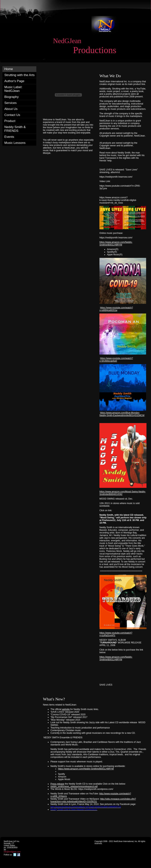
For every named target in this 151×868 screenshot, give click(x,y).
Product (10, 121)
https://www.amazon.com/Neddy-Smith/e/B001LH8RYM (116, 243)
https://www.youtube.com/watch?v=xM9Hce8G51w (116, 309)
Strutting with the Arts (19, 75)
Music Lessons (15, 143)
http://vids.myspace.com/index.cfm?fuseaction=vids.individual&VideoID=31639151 (93, 800)
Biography (12, 97)
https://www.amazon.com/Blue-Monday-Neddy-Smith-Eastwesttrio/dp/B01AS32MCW (122, 414)
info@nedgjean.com (12, 852)
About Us (11, 109)
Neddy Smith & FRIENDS (15, 129)
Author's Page (14, 81)
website (66, 709)
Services (10, 103)
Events (9, 137)
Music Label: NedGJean (13, 89)
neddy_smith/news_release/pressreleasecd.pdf (74, 786)
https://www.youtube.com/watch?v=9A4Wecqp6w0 (116, 360)
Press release (57, 784)
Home (9, 69)
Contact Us (12, 115)
